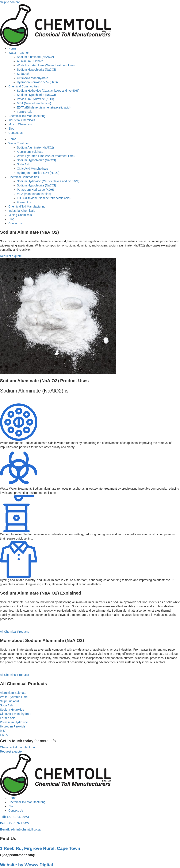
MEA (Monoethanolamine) (34, 103)
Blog (11, 129)
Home (12, 48)
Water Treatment (19, 53)
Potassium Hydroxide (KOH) (35, 99)
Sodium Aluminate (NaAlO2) (35, 57)
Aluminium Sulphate (30, 61)
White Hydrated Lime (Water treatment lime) (46, 65)
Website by (26, 865)
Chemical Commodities (24, 86)
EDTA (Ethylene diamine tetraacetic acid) (44, 107)
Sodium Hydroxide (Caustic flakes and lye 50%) (48, 91)
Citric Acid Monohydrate (32, 78)
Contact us (16, 133)
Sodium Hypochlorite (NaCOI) (36, 70)
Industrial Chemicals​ (22, 120)
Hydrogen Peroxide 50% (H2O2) (38, 82)
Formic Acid (25, 112)
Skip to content (10, 2)
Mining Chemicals (20, 124)
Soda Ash (23, 74)
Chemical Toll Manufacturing (27, 116)
